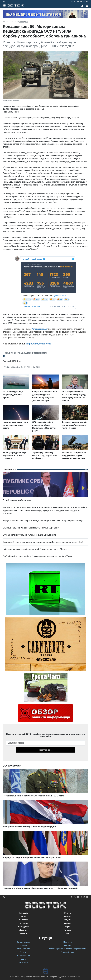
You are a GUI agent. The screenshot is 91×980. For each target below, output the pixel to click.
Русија (6, 367)
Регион (67, 913)
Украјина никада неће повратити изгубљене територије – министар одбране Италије (43, 521)
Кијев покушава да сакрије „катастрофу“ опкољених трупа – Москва (35, 549)
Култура (67, 930)
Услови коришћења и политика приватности (67, 949)
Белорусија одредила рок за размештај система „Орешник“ (31, 528)
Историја (24, 945)
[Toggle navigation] (86, 6)
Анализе (23, 933)
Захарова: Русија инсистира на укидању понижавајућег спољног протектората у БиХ (43, 542)
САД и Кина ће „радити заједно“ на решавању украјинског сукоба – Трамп (38, 556)
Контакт (67, 945)
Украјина (15, 367)
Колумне (67, 920)
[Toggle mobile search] (82, 6)
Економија (23, 923)
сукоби (36, 367)
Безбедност (24, 22)
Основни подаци (24, 942)
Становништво (24, 956)
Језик (23, 959)
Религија (24, 952)
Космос (68, 923)
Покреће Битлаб (68, 952)
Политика (23, 920)
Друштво (24, 930)
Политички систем (24, 949)
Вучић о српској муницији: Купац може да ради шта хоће (29, 535)
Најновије (23, 913)
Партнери (68, 942)
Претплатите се (45, 750)
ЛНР (29, 367)
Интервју (67, 916)
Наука (68, 927)
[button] (87, 6)
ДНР (23, 367)
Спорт (68, 933)
